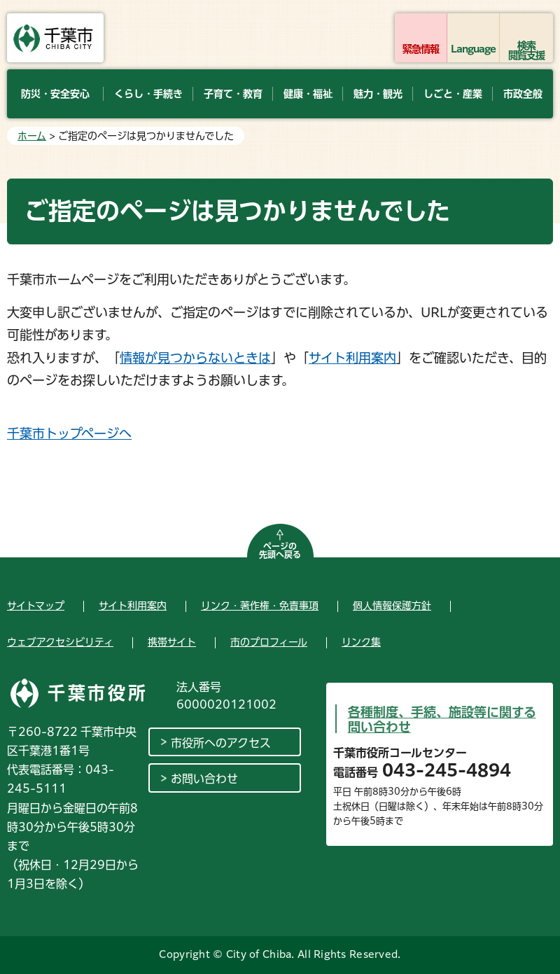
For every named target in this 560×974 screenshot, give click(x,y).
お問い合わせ (204, 779)
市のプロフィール (269, 642)
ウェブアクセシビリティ (60, 642)
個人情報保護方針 (392, 606)
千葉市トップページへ (69, 433)
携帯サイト (172, 642)
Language (474, 49)
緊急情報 (421, 49)
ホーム (32, 136)
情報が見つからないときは (195, 358)
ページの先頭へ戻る (280, 550)
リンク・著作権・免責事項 (260, 606)
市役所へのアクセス (221, 743)
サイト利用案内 (352, 358)
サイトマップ (36, 606)
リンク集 (361, 642)
